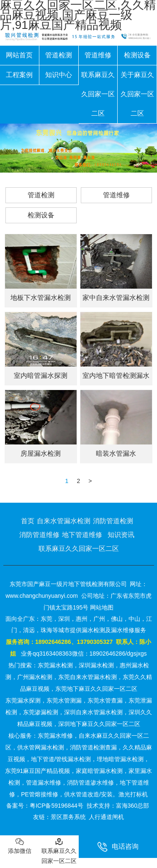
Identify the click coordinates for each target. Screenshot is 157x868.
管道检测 (59, 55)
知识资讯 (121, 535)
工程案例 (19, 75)
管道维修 (98, 55)
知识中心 (59, 75)
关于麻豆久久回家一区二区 (137, 94)
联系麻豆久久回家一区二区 (98, 94)
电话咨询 (118, 847)
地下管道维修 (82, 535)
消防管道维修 (39, 535)
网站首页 (19, 55)
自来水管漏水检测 (64, 521)
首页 (28, 521)
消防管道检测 (113, 521)
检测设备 (137, 55)
